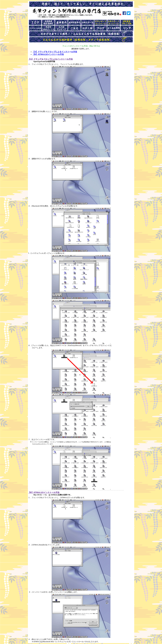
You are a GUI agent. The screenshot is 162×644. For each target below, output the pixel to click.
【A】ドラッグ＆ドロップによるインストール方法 (55, 52)
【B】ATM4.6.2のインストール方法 (48, 54)
